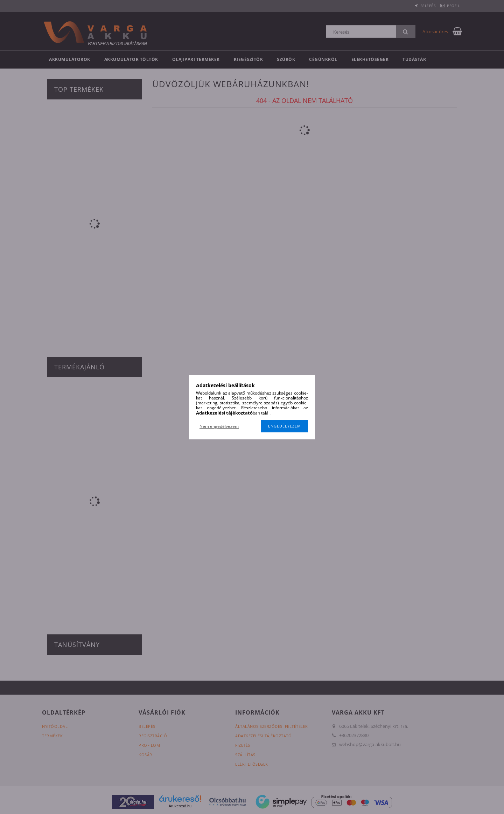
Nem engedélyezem (219, 426)
